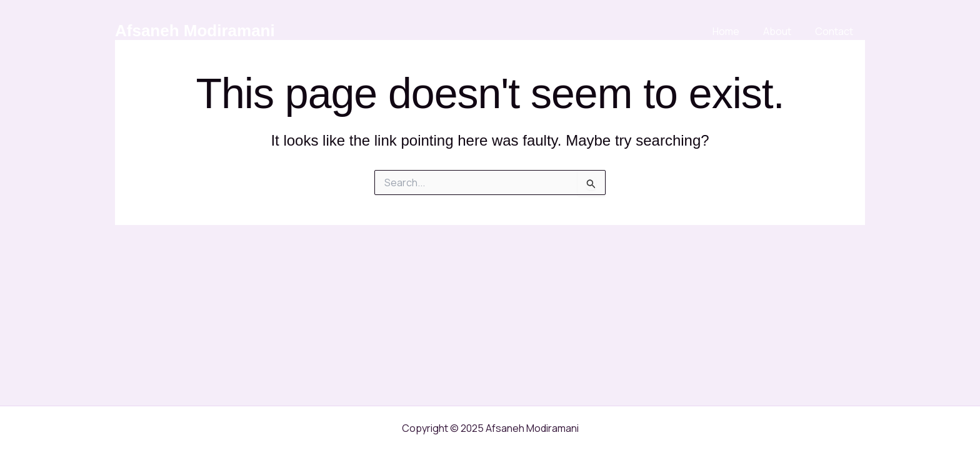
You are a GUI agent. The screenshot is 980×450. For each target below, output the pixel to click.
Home (735, 31)
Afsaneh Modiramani (195, 31)
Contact (836, 31)
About (783, 31)
